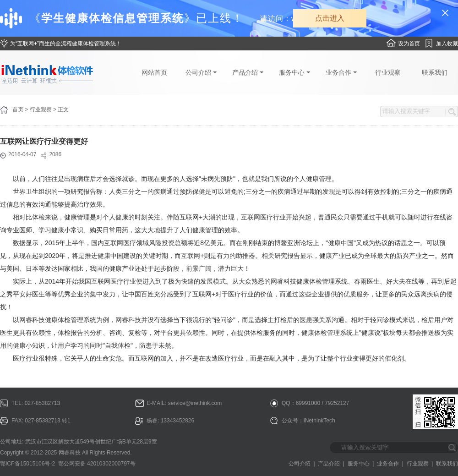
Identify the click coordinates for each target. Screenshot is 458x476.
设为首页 (409, 44)
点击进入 (330, 18)
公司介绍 (201, 72)
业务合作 (341, 72)
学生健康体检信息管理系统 (113, 18)
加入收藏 (447, 44)
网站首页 (154, 72)
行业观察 (388, 72)
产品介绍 (248, 72)
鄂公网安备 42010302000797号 (97, 464)
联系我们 (435, 72)
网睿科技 (70, 453)
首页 (18, 109)
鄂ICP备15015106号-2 (27, 464)
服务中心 (294, 72)
